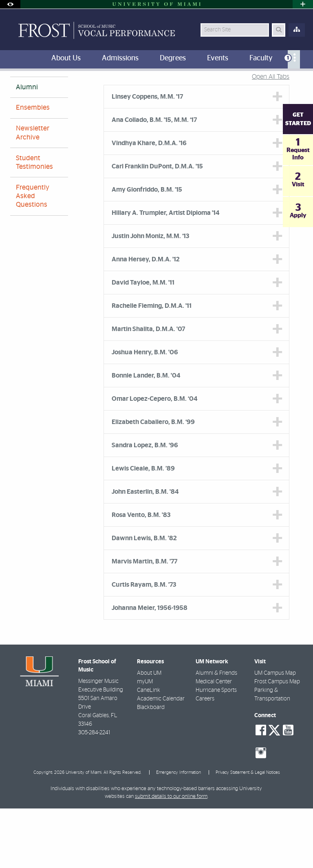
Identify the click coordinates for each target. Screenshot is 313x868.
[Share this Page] (300, 83)
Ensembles (33, 167)
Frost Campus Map (277, 741)
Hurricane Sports (216, 750)
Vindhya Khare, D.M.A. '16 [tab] (149, 203)
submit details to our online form (171, 856)
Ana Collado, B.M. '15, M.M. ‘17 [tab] (154, 179)
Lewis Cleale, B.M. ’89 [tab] (143, 528)
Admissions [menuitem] (120, 58)
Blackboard (151, 767)
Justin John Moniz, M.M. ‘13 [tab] (150, 296)
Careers (205, 758)
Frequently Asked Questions (33, 256)
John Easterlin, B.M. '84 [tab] (145, 551)
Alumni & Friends (216, 733)
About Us (73, 87)
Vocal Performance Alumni (127, 88)
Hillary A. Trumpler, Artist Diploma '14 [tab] (165, 272)
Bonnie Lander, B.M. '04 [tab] (146, 435)
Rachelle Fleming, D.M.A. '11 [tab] (152, 365)
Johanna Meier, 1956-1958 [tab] (150, 667)
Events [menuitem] (218, 58)
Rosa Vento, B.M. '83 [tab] (141, 574)
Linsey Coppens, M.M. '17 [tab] (147, 156)
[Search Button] (279, 30)
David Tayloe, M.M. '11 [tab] (143, 342)
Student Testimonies (34, 222)
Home (43, 87)
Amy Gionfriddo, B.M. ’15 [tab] (147, 249)
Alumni (27, 147)
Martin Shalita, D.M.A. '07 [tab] (148, 389)
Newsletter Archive (33, 192)
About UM (149, 733)
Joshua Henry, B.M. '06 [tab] (145, 412)
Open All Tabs (271, 136)
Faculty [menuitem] (261, 58)
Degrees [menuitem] (173, 58)
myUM (145, 741)
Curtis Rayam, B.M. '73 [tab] (144, 644)
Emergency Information (179, 832)
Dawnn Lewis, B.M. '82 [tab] (144, 598)
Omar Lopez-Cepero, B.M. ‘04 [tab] (154, 458)
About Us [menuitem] (66, 58)
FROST (17, 87)
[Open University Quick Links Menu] (303, 4)
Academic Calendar (161, 758)
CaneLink (149, 750)
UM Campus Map (275, 733)
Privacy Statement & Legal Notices (248, 832)
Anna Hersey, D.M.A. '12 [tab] (146, 319)
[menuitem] (294, 59)
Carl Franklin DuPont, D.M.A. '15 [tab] (157, 226)
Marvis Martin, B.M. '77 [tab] (144, 621)
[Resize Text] (284, 83)
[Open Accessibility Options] (10, 4)
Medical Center (214, 741)
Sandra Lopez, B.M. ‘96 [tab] (145, 505)
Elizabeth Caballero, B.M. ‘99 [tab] (153, 481)
